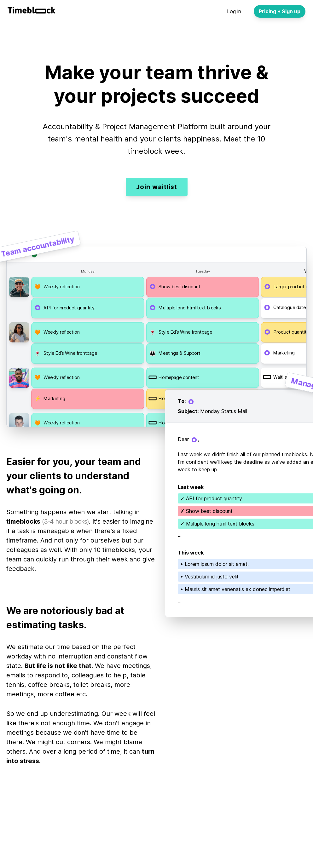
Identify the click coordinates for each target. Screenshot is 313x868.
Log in (234, 11)
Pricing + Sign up (280, 11)
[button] (88, 287)
